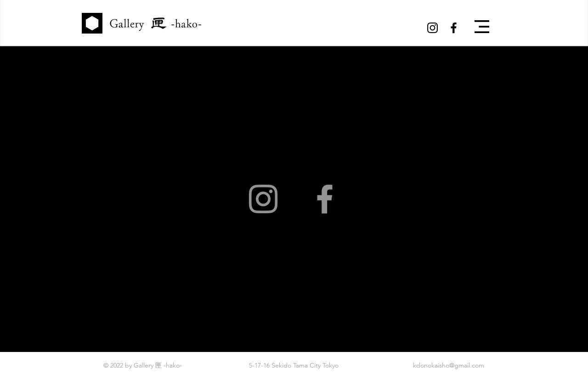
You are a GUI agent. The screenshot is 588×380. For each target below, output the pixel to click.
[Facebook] (325, 199)
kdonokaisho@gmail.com (449, 365)
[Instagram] (263, 199)
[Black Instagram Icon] (433, 28)
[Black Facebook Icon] (454, 28)
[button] (482, 27)
